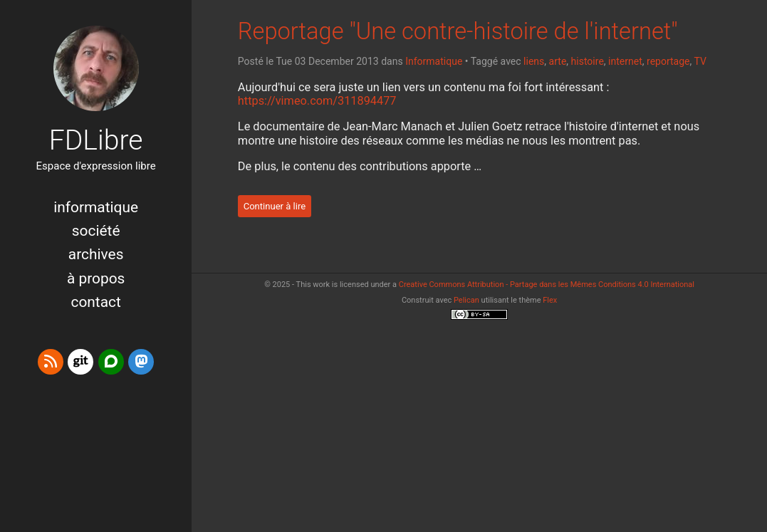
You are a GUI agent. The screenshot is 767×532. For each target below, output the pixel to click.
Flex (550, 300)
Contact (95, 302)
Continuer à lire (275, 206)
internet (625, 61)
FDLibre (96, 140)
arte (558, 61)
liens (534, 61)
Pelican (466, 300)
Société (96, 231)
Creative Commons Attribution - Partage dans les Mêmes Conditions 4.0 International (547, 285)
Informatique (96, 207)
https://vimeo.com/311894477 (317, 101)
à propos (96, 278)
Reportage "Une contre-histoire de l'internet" (458, 31)
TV (700, 61)
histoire (588, 61)
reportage (668, 61)
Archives (96, 254)
